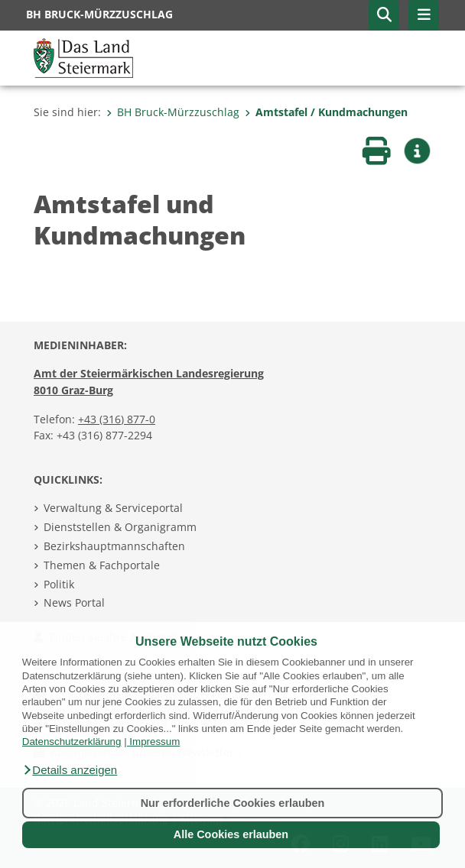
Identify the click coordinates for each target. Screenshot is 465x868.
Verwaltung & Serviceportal (113, 508)
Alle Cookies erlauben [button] (231, 834)
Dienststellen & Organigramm (120, 527)
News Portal (74, 602)
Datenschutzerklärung (72, 742)
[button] (70, 770)
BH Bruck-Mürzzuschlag (173, 112)
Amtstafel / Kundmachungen (326, 112)
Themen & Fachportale (102, 565)
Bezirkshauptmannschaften (114, 546)
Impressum (154, 742)
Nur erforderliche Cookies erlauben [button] (233, 803)
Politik (59, 584)
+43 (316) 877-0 (117, 419)
